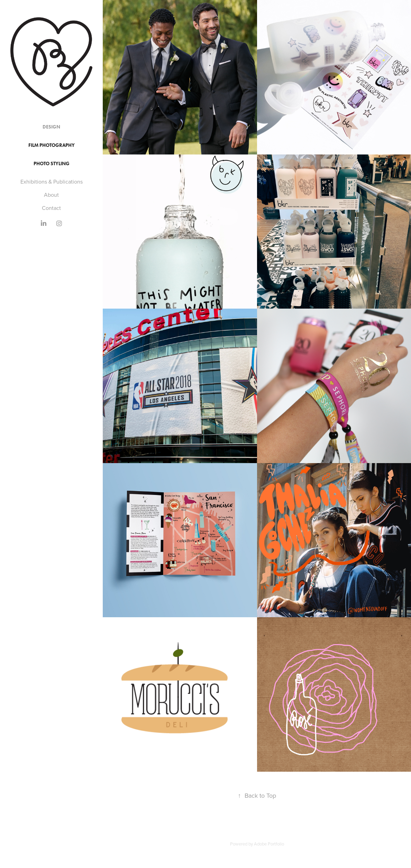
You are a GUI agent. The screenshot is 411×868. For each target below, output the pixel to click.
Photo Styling (52, 164)
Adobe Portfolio (269, 844)
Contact (51, 208)
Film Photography (52, 145)
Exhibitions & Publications (52, 181)
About (51, 195)
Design (51, 127)
